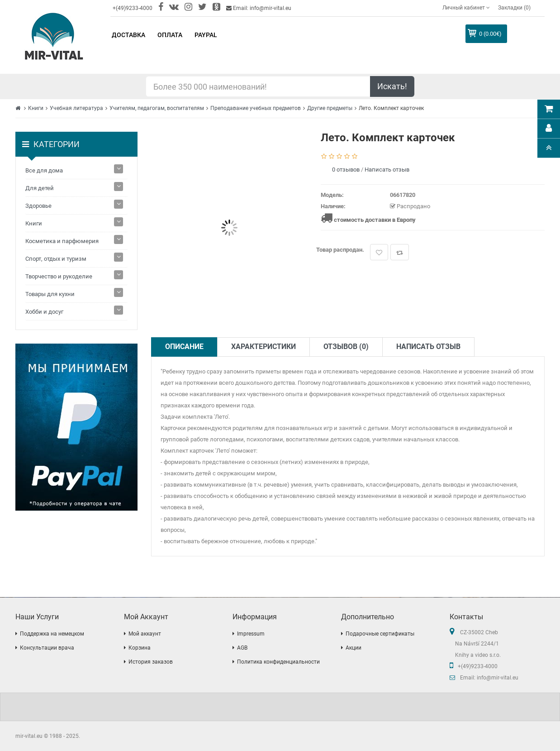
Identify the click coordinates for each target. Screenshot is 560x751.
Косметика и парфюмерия (62, 241)
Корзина (140, 648)
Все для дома (44, 170)
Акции (354, 648)
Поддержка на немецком (52, 634)
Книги (36, 108)
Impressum (251, 634)
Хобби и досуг (44, 312)
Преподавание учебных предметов (256, 108)
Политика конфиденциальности (278, 662)
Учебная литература (76, 108)
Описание (184, 347)
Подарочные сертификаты (380, 634)
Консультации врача (47, 648)
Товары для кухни (50, 294)
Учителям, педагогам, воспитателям (157, 108)
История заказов (151, 662)
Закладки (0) (514, 8)
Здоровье (38, 206)
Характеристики (263, 347)
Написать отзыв (387, 170)
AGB (242, 648)
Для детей (40, 188)
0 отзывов (346, 170)
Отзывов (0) (346, 347)
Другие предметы (330, 108)
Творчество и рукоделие (59, 276)
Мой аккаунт (145, 634)
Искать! (392, 86)
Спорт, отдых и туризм (56, 259)
